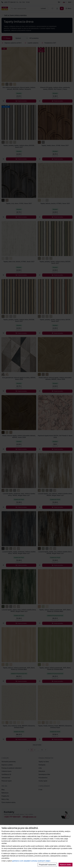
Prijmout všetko (66, 865)
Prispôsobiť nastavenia (47, 865)
